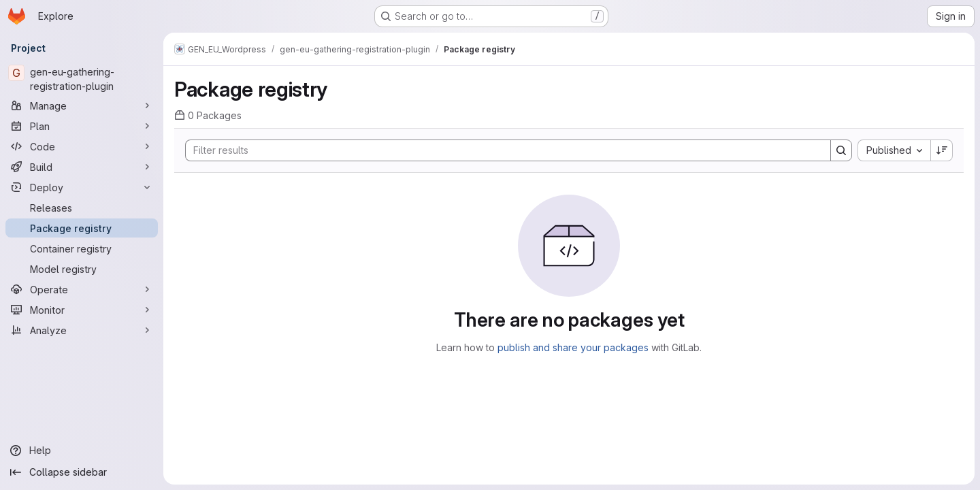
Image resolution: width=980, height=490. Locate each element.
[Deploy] (82, 187)
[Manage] (82, 105)
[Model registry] (82, 269)
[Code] (82, 146)
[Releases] (82, 208)
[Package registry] (82, 228)
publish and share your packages (573, 347)
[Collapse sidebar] (82, 472)
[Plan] (82, 126)
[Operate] (82, 289)
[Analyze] (82, 330)
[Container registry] (82, 248)
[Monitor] (82, 310)
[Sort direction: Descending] (942, 150)
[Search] (501, 150)
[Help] (82, 451)
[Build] (82, 167)
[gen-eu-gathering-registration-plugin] (82, 79)
